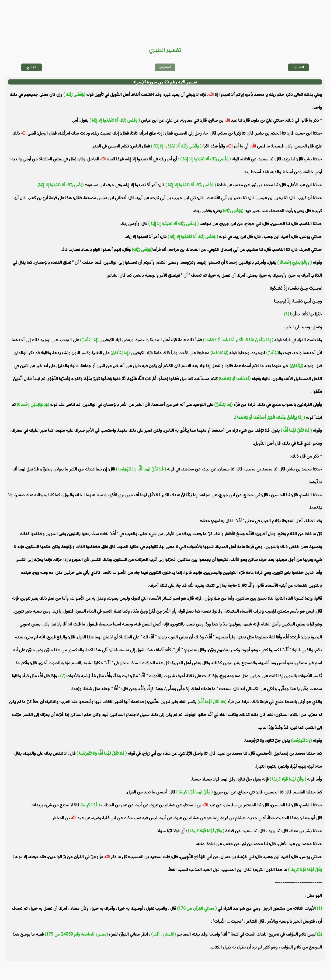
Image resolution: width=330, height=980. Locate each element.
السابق (298, 67)
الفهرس (165, 67)
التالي (32, 67)
